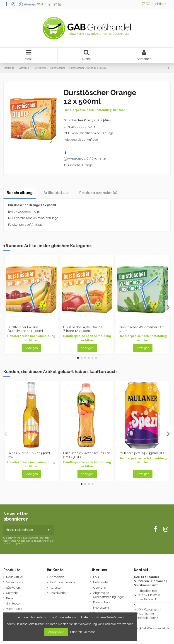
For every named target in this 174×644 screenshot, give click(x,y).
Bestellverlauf (59, 593)
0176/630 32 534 (41, 4)
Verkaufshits (14, 582)
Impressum (101, 608)
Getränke (12, 593)
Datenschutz (102, 602)
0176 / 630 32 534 (85, 159)
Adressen (56, 588)
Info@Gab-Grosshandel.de (152, 628)
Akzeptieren (56, 632)
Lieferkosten (101, 582)
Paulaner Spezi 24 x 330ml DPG (142, 453)
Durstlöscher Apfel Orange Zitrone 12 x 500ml (83, 329)
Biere (10, 598)
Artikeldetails (56, 193)
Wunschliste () (156, 4)
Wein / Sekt (14, 609)
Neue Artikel (14, 577)
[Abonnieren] (50, 530)
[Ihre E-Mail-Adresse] (24, 530)
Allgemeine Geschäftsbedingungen (109, 595)
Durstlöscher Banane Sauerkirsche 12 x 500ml (25, 329)
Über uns (99, 588)
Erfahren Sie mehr (83, 632)
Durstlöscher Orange (78, 165)
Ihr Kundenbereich (62, 582)
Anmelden (57, 577)
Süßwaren (13, 588)
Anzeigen (31, 348)
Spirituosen (14, 603)
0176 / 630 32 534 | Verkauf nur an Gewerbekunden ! (147, 613)
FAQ (96, 577)
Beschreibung (20, 193)
